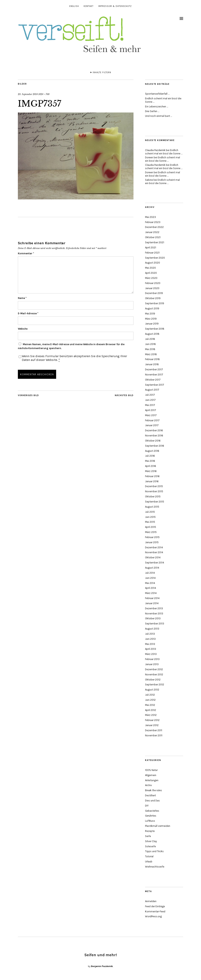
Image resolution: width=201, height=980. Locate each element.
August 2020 (153, 263)
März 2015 (151, 532)
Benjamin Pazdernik (102, 966)
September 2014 (155, 563)
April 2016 (151, 466)
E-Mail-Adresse (28, 313)
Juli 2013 (150, 634)
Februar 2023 (153, 222)
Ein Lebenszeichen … (157, 106)
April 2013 (151, 649)
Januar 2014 (152, 603)
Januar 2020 (152, 288)
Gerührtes (151, 816)
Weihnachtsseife (155, 867)
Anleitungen (152, 780)
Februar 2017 (152, 420)
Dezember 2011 (154, 730)
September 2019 (155, 303)
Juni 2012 (150, 700)
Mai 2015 (150, 522)
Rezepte (150, 831)
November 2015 (154, 491)
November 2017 (154, 375)
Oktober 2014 (153, 557)
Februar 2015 (152, 537)
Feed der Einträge (155, 906)
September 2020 (155, 258)
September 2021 (155, 242)
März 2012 (151, 715)
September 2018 (155, 329)
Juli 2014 (150, 573)
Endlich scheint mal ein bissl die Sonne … (164, 152)
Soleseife (150, 846)
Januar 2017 (152, 425)
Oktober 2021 (153, 237)
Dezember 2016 (154, 430)
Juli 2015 (150, 512)
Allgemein (151, 775)
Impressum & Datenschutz (115, 6)
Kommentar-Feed (155, 911)
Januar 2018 (152, 364)
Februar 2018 (152, 359)
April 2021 (151, 248)
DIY (147, 806)
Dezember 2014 (154, 547)
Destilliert (150, 795)
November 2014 (154, 552)
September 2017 (155, 385)
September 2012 (155, 685)
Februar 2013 (152, 659)
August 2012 (152, 690)
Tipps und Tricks (154, 851)
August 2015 (152, 507)
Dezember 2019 (154, 293)
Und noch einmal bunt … (159, 116)
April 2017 (151, 410)
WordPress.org (153, 916)
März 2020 (151, 278)
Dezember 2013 (154, 608)
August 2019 (152, 308)
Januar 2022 (152, 232)
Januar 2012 (152, 725)
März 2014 (151, 593)
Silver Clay (151, 841)
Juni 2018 (150, 344)
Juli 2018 (150, 339)
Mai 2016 (150, 461)
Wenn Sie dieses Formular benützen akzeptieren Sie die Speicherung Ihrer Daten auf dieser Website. (74, 358)
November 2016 (154, 436)
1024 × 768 (44, 94)
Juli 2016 (150, 456)
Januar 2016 (152, 481)
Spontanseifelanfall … (157, 94)
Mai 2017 (150, 405)
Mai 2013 (150, 644)
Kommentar (26, 253)
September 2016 (155, 446)
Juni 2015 (150, 517)
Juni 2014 (150, 578)
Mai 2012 (150, 705)
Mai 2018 (150, 349)
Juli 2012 (150, 695)
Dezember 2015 (154, 486)
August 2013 (152, 629)
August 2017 (152, 390)
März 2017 (151, 415)
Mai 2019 (150, 314)
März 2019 (151, 319)
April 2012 (151, 710)
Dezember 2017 (154, 369)
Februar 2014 (152, 598)
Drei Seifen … (152, 111)
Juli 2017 (150, 395)
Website (23, 329)
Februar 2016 (152, 476)
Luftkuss (150, 821)
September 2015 (155, 502)
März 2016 (151, 471)
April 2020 (151, 273)
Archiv (148, 785)
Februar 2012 (152, 720)
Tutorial (149, 856)
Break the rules (153, 790)
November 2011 (154, 735)
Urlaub (149, 862)
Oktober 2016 (153, 441)
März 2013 (151, 654)
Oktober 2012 (153, 680)
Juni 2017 (150, 400)
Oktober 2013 (153, 618)
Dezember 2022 (154, 227)
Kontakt (89, 6)
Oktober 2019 (153, 298)
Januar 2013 (152, 664)
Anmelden (151, 901)
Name (22, 298)
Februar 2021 (152, 253)
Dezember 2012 (154, 669)
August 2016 (152, 451)
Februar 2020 (153, 283)
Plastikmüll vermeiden (158, 826)
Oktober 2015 (153, 496)
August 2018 (152, 334)
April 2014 (151, 588)
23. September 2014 (28, 94)
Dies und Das (152, 801)
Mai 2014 (150, 583)
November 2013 (154, 614)
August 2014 (152, 568)
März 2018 (151, 354)
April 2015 (151, 527)
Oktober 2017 (153, 380)
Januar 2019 (152, 324)
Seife (148, 836)
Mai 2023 (150, 217)
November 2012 (154, 674)
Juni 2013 (150, 639)
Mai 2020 (150, 268)
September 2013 (155, 624)
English (74, 6)
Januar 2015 (152, 542)
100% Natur (151, 770)
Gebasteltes (152, 811)
